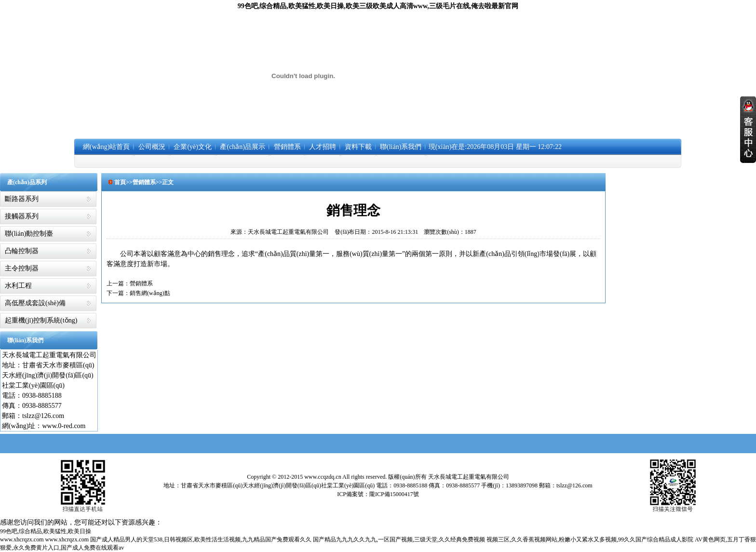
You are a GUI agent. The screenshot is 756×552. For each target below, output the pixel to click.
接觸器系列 (22, 216)
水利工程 (18, 286)
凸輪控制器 (22, 251)
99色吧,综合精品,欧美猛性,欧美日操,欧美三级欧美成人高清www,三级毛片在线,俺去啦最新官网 (378, 6)
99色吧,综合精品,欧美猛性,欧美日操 (46, 531)
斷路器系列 (22, 199)
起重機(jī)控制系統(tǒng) (41, 320)
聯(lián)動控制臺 (29, 234)
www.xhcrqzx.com (22, 539)
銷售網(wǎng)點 (150, 293)
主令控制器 (22, 268)
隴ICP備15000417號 (394, 494)
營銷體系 (141, 283)
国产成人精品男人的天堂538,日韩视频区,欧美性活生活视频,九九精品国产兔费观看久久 (201, 539)
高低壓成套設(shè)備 (35, 303)
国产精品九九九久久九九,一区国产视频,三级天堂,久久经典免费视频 (399, 539)
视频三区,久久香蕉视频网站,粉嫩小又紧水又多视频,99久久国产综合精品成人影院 (590, 539)
